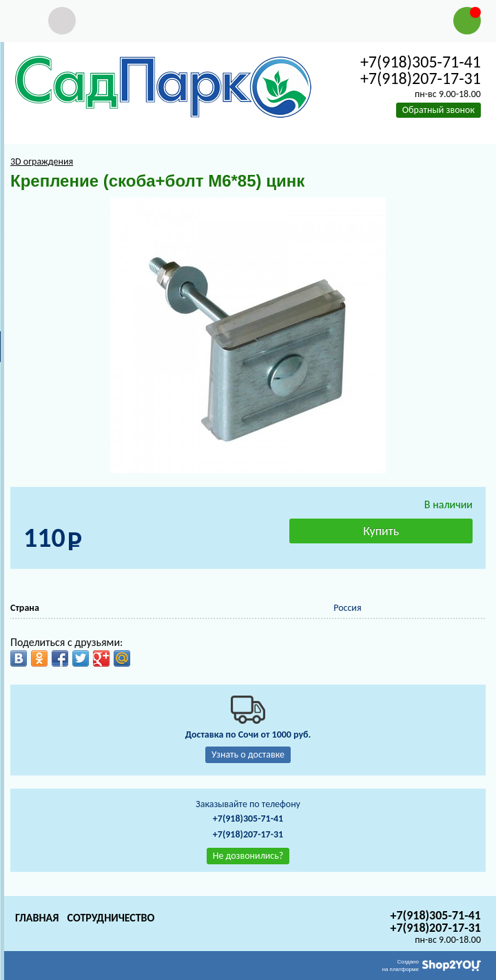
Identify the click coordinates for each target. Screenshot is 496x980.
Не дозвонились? (248, 856)
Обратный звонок (438, 110)
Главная (37, 918)
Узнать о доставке (248, 754)
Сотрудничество (111, 918)
